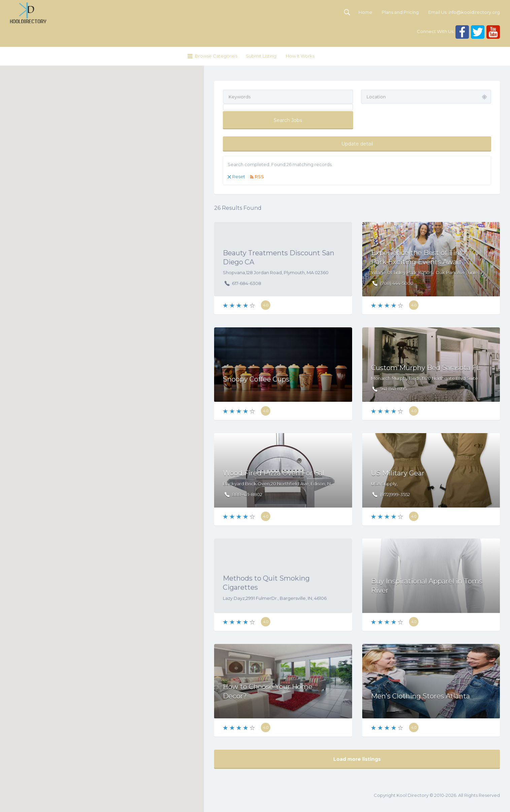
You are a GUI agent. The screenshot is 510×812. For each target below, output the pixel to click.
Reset (239, 176)
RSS (259, 176)
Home (365, 12)
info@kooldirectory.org (474, 12)
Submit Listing (261, 56)
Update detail (357, 144)
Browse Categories (216, 56)
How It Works (300, 56)
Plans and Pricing (400, 12)
